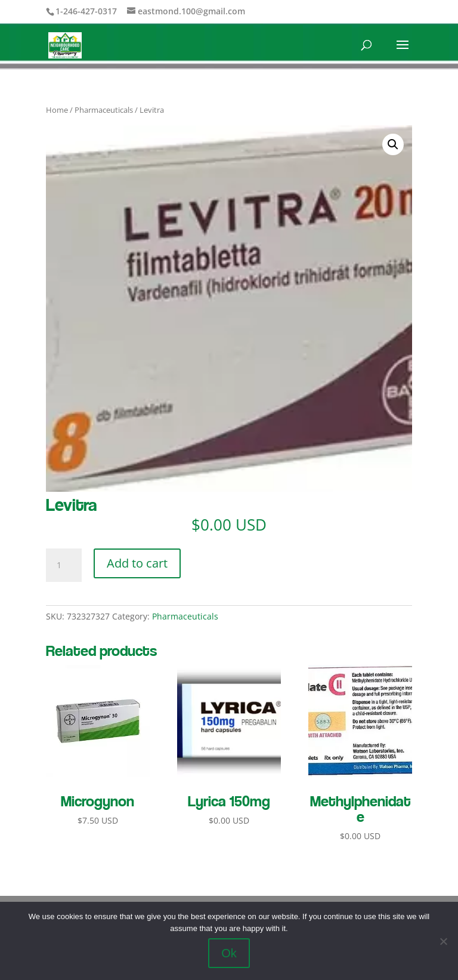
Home (57, 110)
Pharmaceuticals (104, 110)
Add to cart (137, 563)
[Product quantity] (64, 565)
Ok (229, 953)
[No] (443, 941)
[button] (393, 144)
